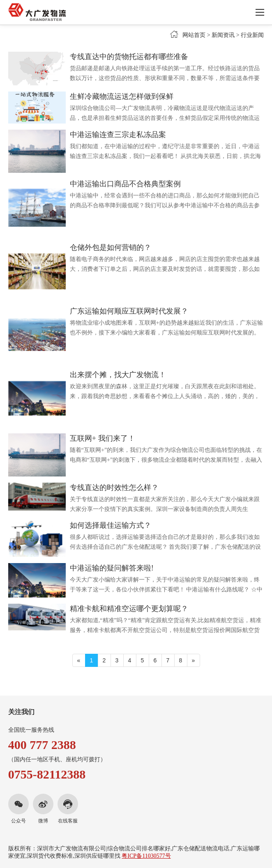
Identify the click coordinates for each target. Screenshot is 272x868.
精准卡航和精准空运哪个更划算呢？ (129, 609)
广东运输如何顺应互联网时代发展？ (129, 311)
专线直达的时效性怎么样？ (114, 488)
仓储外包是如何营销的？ (111, 247)
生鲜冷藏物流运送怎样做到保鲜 (122, 96)
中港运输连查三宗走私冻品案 (118, 135)
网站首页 (194, 35)
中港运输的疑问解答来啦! (112, 568)
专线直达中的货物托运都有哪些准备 (129, 57)
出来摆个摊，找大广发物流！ (118, 375)
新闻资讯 (223, 35)
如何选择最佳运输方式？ (111, 525)
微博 (43, 821)
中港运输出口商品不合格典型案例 (125, 184)
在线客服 (68, 821)
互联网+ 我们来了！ (103, 438)
